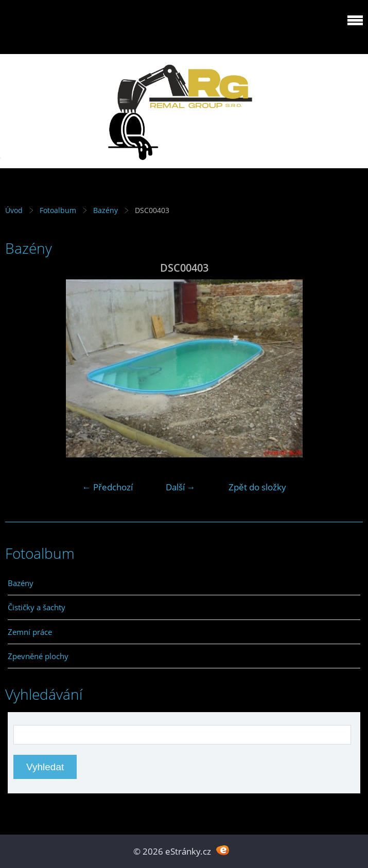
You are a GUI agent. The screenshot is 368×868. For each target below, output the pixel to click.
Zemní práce (30, 632)
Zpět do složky (257, 487)
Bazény (106, 210)
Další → (181, 487)
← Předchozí (108, 487)
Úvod (14, 210)
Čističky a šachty (37, 607)
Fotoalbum (58, 210)
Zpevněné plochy (38, 656)
